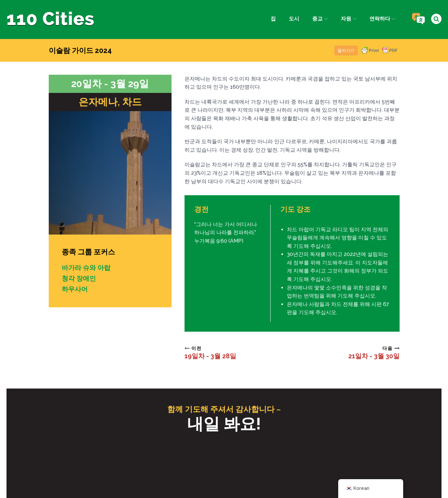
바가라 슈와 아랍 (86, 268)
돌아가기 (346, 51)
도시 (294, 19)
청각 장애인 (79, 278)
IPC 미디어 (273, 478)
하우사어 (75, 288)
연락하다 (382, 19)
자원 (349, 19)
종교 (320, 19)
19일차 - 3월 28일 (210, 356)
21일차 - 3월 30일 (374, 356)
